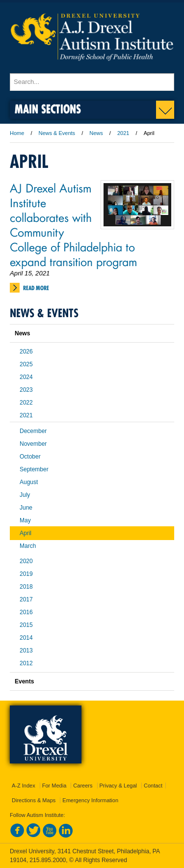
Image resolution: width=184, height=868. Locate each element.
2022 (26, 403)
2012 (26, 663)
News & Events (57, 133)
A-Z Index (24, 786)
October (30, 457)
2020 (26, 561)
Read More (36, 288)
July (25, 495)
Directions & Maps (34, 800)
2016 (26, 612)
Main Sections (48, 109)
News (96, 133)
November (33, 444)
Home (17, 133)
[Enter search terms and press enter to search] (92, 82)
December (33, 431)
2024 (26, 377)
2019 (26, 574)
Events (24, 681)
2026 (26, 352)
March (28, 546)
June (26, 508)
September (34, 469)
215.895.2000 (48, 860)
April (26, 533)
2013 (26, 651)
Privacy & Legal (118, 786)
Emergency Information (90, 800)
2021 (123, 133)
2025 (26, 364)
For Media (54, 786)
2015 (26, 625)
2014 (26, 638)
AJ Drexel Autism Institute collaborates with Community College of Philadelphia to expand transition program (73, 224)
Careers (83, 786)
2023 (26, 390)
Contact (153, 786)
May (25, 520)
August (29, 482)
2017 (26, 599)
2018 (26, 587)
